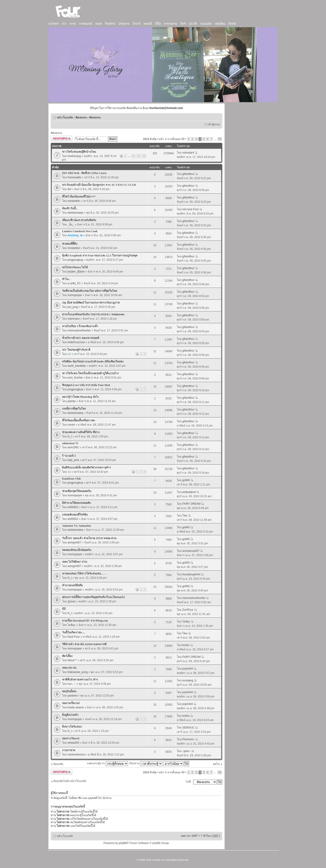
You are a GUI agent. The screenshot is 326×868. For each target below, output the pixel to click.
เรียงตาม (146, 763)
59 (220, 139)
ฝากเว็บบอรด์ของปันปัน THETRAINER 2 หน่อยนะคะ (93, 314)
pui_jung (73, 307)
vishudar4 (188, 153)
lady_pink (73, 460)
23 (144, 156)
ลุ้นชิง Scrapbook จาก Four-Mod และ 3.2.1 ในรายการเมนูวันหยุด (100, 256)
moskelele (74, 201)
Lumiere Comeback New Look (80, 231)
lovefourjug (74, 156)
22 (139, 156)
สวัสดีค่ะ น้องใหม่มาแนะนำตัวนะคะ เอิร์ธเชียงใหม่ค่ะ (93, 362)
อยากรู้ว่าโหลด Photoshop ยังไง (80, 397)
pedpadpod (189, 492)
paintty (71, 401)
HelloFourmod (76, 342)
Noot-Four (74, 637)
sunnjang (188, 680)
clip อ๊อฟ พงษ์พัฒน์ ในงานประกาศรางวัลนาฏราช (91, 303)
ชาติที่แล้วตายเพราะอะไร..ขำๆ (80, 680)
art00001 (73, 507)
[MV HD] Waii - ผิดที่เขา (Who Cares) (84, 173)
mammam (73, 319)
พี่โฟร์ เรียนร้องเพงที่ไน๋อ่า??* (79, 197)
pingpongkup (75, 260)
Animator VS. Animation (77, 526)
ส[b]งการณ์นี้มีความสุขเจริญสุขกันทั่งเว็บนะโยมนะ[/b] (93, 597)
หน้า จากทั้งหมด (172, 139)
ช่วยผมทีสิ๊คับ (70, 244)
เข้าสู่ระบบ (214, 124)
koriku (186, 645)
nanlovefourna (76, 755)
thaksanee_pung (78, 672)
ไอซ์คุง (71, 625)
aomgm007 (74, 542)
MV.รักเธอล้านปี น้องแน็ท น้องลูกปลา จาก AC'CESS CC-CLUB (99, 185)
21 (133, 156)
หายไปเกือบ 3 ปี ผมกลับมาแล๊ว (80, 326)
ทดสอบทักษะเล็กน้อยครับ (77, 550)
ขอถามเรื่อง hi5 (71, 703)
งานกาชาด (69, 750)
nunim (71, 425)
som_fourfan (75, 378)
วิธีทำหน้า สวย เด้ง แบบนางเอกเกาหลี (84, 644)
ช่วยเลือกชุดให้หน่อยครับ (77, 491)
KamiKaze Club (71, 479)
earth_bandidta (77, 366)
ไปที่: (188, 782)
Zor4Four (188, 610)
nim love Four (191, 209)
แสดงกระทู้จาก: (107, 763)
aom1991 (73, 447)
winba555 (73, 743)
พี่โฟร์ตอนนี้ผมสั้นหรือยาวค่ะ (79, 420)
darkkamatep (75, 213)
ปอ (69, 354)
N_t (70, 436)
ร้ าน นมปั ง (69, 456)
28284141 (188, 728)
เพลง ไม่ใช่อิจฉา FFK (75, 562)
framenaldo (74, 177)
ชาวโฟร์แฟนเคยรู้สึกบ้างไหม (79, 152)
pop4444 (188, 669)
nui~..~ (72, 684)
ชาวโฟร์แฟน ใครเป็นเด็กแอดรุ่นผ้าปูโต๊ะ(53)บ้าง (90, 373)
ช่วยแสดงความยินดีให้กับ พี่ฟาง (81, 432)
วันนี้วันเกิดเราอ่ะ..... (74, 632)
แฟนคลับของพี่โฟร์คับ (75, 515)
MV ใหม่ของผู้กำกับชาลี (76, 350)
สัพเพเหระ (81, 118)
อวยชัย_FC (74, 283)
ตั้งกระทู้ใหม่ (62, 139)
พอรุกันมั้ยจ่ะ (69, 691)
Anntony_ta (75, 235)
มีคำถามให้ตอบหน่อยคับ (77, 503)
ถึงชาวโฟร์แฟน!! (72, 727)
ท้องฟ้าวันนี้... (70, 208)
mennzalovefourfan (79, 330)
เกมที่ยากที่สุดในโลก (74, 409)
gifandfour (188, 174)
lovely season (76, 707)
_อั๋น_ (71, 224)
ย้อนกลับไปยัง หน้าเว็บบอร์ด (70, 781)
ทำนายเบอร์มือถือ (72, 585)
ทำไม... (66, 279)
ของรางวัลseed (71, 738)
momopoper (75, 295)
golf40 (186, 480)
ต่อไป (216, 764)
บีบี (64, 609)
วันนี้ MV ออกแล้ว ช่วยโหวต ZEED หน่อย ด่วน (89, 538)
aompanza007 (191, 551)
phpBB (123, 843)
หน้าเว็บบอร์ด (65, 118)
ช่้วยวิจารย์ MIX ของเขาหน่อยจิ (81, 338)
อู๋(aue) (71, 601)
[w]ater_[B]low (76, 272)
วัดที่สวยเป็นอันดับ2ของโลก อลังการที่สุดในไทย (90, 291)
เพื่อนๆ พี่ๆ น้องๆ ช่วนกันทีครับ (79, 220)
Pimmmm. (188, 739)
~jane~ (186, 751)
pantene (72, 696)
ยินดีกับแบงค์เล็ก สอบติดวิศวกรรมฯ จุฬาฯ (86, 468)
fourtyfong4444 (191, 574)
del (69, 189)
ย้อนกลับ (58, 764)
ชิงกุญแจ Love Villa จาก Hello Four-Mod (86, 385)
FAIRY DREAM (191, 504)
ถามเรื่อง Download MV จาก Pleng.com (85, 621)
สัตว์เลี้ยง (67, 656)
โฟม (185, 516)
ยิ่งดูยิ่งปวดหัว (70, 715)
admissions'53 (70, 443)
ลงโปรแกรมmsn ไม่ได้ (75, 267)
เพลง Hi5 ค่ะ (69, 668)
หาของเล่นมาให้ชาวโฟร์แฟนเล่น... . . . (84, 574)
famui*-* (72, 660)
